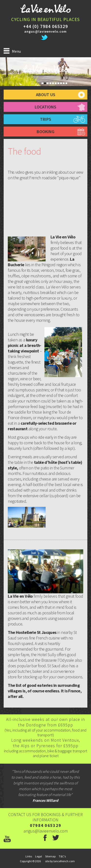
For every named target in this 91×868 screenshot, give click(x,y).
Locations (45, 107)
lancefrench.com (64, 861)
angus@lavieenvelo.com (45, 31)
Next (89, 74)
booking (45, 132)
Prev (2, 74)
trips (46, 119)
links (29, 856)
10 (66, 83)
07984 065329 (46, 825)
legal (39, 856)
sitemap (50, 856)
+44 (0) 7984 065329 (46, 26)
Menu (12, 51)
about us (46, 95)
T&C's (62, 856)
